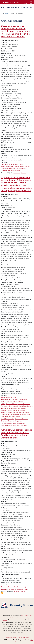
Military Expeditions (7, 410)
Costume (30, 406)
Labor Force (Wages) (18, 412)
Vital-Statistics (15, 171)
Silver (27, 412)
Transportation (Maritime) (9, 408)
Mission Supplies (25, 166)
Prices (14, 404)
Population (16, 166)
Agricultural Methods (23, 404)
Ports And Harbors (7, 587)
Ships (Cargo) (21, 423)
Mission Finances (7, 166)
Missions (23, 173)
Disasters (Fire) (6, 171)
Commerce (11, 164)
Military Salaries (18, 402)
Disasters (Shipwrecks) (20, 425)
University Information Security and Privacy (17, 638)
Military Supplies (11, 398)
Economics (17, 173)
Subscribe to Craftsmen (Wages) (2, 593)
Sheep (3, 398)
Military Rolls (23, 400)
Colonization (5, 415)
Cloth (15, 423)
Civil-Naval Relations (21, 419)
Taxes (25, 406)
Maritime (24, 591)
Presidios (4, 164)
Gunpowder (18, 421)
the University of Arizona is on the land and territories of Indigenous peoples (17, 618)
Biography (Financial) (8, 421)
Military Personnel (7, 402)
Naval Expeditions (7, 423)
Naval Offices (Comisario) (13, 417)
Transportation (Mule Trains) (10, 400)
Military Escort (26, 415)
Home (7, 13)
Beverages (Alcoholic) (16, 406)
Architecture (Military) (8, 169)
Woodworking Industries (9, 589)
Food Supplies (22, 408)
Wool (3, 417)
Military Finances (20, 164)
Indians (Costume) (7, 425)
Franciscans (5, 406)
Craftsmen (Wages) (21, 169)
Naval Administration (8, 419)
